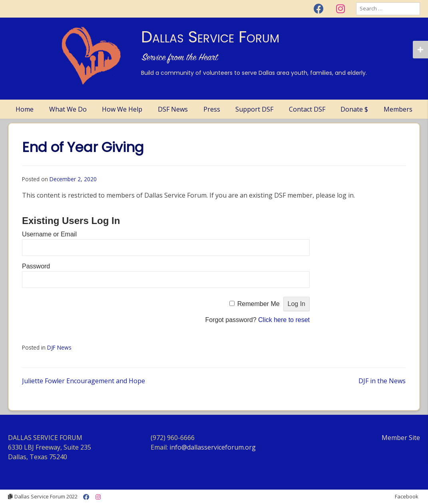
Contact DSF (307, 109)
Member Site (401, 438)
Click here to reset (284, 320)
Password (36, 266)
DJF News (59, 347)
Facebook (407, 496)
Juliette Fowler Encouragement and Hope (84, 381)
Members (398, 109)
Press (212, 109)
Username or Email (49, 234)
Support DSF (254, 109)
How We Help (122, 109)
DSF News (173, 109)
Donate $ (354, 109)
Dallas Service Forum (210, 37)
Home (25, 109)
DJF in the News (382, 381)
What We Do (68, 109)
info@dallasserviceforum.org (213, 447)
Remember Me (259, 304)
